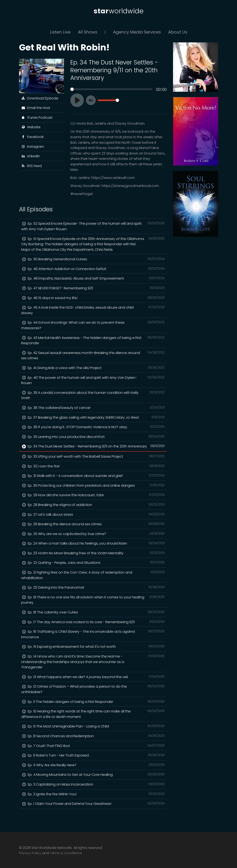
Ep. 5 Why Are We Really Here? (93, 765)
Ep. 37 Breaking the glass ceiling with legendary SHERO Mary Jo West (93, 417)
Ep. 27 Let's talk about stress (93, 514)
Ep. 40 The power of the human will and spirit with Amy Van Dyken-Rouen (93, 380)
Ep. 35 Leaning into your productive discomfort (93, 437)
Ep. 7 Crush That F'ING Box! (93, 746)
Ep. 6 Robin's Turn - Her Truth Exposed (93, 755)
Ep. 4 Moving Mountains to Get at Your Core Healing (93, 775)
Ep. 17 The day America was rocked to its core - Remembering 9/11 (93, 622)
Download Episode (40, 98)
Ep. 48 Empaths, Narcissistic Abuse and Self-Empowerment (93, 278)
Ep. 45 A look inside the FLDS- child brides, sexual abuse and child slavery (93, 310)
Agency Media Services (137, 32)
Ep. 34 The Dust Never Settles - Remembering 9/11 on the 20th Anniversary (93, 446)
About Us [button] (178, 32)
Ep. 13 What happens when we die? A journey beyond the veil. (93, 677)
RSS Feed (32, 166)
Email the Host (36, 108)
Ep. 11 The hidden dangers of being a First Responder (93, 702)
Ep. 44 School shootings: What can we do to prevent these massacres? (93, 325)
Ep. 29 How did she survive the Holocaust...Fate (93, 495)
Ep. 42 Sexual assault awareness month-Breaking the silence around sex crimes (93, 355)
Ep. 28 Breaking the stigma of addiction (93, 505)
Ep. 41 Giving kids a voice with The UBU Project (93, 368)
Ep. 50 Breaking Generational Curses (93, 259)
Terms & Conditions (66, 853)
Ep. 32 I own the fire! (93, 466)
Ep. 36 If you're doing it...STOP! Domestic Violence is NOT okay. (93, 427)
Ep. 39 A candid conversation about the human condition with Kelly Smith (93, 395)
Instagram (33, 147)
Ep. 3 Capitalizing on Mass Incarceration (93, 784)
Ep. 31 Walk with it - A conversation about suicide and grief (93, 476)
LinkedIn (31, 156)
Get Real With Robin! (64, 47)
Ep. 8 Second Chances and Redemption (93, 736)
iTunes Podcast (37, 118)
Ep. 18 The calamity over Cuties (93, 612)
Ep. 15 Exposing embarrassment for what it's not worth (93, 646)
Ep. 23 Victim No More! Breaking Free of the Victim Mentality (93, 553)
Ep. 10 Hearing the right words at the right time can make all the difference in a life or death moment (93, 714)
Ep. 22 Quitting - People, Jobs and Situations (93, 563)
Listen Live (60, 32)
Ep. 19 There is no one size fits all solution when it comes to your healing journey (93, 600)
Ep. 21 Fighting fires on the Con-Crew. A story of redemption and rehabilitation (93, 575)
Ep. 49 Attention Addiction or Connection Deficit (93, 269)
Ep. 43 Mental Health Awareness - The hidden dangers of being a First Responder (93, 340)
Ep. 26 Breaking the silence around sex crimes (93, 524)
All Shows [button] (88, 32)
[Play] (77, 100)
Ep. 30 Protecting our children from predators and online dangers (93, 485)
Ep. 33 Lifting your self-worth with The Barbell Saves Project (93, 456)
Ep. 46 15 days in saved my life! (93, 298)
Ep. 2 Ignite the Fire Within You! (93, 794)
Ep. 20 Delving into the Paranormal (93, 587)
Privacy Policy (30, 853)
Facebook (33, 137)
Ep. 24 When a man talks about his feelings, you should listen (93, 543)
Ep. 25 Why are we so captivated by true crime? (93, 534)
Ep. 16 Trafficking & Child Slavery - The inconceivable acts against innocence (93, 634)
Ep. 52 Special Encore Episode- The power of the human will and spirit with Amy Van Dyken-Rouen (93, 226)
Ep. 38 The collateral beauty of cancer (93, 408)
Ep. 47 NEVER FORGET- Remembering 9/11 (93, 288)
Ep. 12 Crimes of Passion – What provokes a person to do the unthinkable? (93, 689)
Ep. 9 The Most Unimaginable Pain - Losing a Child (93, 726)
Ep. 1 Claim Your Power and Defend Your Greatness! (93, 804)
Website (31, 127)
